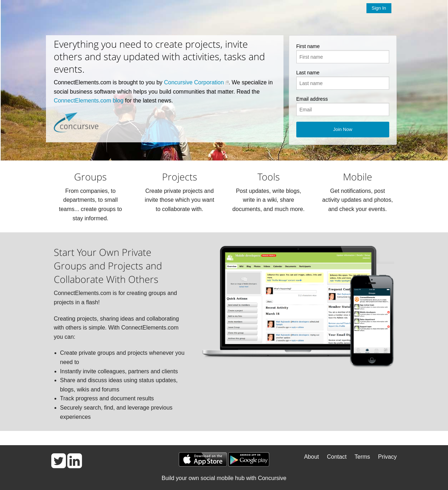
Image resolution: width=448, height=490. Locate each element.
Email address (312, 99)
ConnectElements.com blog (89, 101)
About (312, 457)
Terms (363, 457)
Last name (308, 73)
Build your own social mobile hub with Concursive (224, 478)
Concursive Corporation (194, 82)
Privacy (387, 457)
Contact (337, 457)
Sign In (379, 8)
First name (308, 46)
